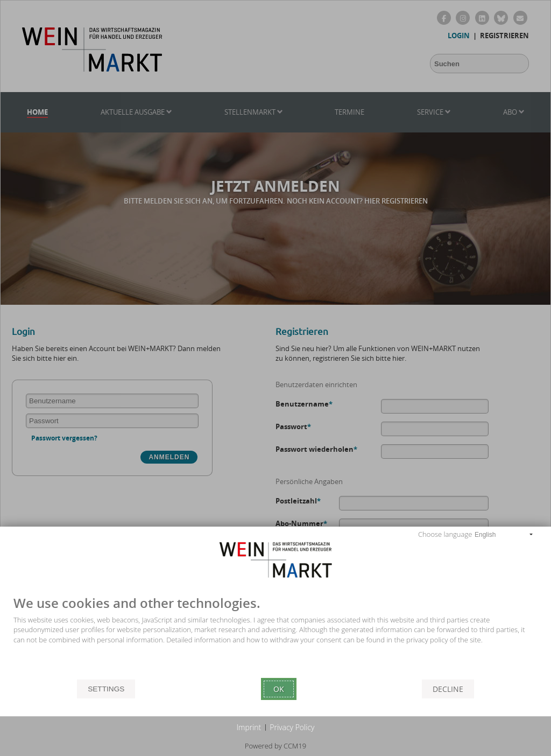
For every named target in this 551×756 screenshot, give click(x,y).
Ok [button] (279, 689)
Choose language (445, 534)
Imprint (249, 727)
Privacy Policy (292, 727)
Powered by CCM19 (275, 746)
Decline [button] (448, 689)
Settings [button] (106, 689)
